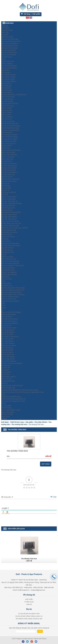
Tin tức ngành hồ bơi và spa (11, 410)
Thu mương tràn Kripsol (9, 139)
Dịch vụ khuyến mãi (8, 388)
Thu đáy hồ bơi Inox (8, 175)
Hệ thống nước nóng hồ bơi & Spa (13, 401)
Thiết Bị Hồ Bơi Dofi (8, 206)
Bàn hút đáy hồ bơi (8, 354)
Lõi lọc (3, 59)
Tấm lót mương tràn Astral (10, 128)
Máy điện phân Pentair (9, 215)
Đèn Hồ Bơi (5, 70)
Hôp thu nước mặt (7, 106)
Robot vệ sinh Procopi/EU (10, 301)
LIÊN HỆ (4, 419)
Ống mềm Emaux (7, 348)
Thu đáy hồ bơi (6, 161)
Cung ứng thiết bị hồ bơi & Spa (12, 386)
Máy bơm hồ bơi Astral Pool (11, 41)
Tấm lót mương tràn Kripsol (11, 126)
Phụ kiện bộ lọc (7, 57)
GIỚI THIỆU (5, 28)
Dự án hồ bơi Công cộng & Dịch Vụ (13, 399)
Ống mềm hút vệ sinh (9, 346)
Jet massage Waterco (9, 377)
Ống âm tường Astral (8, 199)
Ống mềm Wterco (7, 352)
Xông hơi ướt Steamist (9, 272)
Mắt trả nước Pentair (8, 152)
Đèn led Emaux (7, 86)
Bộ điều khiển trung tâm (9, 232)
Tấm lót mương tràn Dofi (10, 123)
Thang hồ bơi (6, 241)
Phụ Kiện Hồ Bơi (7, 101)
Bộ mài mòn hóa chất (9, 230)
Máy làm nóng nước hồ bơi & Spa (13, 288)
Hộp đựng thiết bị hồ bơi (10, 103)
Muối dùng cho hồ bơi (9, 259)
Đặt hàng (46, 464)
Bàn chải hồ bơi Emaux (9, 321)
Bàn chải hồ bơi (7, 317)
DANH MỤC (9, 23)
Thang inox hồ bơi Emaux (10, 243)
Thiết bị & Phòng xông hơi (10, 261)
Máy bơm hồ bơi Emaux (9, 46)
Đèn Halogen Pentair (8, 75)
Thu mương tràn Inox (8, 143)
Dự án (3, 394)
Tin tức (4, 403)
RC (2, 310)
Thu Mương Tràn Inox (29, 559)
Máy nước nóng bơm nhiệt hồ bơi (13, 290)
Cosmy (4, 308)
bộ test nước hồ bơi (8, 237)
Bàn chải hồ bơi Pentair (9, 319)
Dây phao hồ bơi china (9, 181)
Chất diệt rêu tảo (7, 250)
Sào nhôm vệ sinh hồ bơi (10, 337)
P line (3, 306)
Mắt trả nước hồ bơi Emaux (11, 150)
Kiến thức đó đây (7, 414)
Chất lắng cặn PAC (8, 252)
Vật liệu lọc (5, 239)
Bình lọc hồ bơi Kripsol (9, 66)
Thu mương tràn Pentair (9, 137)
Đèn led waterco (7, 92)
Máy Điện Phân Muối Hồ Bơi (11, 212)
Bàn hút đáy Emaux (8, 359)
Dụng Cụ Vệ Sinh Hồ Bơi (10, 297)
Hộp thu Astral (6, 115)
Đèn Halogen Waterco (9, 81)
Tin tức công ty (6, 408)
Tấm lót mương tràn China (10, 130)
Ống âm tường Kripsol (9, 197)
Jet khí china (6, 374)
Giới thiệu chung (7, 30)
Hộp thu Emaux (7, 110)
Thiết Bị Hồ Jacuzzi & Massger (12, 363)
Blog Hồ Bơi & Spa (8, 412)
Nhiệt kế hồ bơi (6, 235)
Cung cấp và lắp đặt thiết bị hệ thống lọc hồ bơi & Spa (20, 390)
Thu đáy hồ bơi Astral (9, 170)
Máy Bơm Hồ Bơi (7, 37)
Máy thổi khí (5, 277)
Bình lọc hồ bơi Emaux (9, 68)
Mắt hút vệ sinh (6, 146)
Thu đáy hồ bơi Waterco (9, 172)
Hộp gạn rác (5, 190)
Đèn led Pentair (7, 90)
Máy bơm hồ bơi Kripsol (9, 48)
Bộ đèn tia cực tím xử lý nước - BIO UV (15, 228)
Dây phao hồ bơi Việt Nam (10, 179)
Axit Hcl (4, 254)
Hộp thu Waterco (7, 117)
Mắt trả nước (6, 148)
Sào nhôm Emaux (7, 341)
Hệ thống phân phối (8, 381)
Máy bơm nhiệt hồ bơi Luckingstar (13, 294)
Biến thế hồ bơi (6, 119)
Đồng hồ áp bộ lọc (8, 61)
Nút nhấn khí (6, 368)
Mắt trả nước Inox (7, 159)
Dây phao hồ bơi (7, 177)
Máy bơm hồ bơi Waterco (10, 44)
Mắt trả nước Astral (8, 157)
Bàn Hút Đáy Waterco (9, 361)
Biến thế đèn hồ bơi (8, 97)
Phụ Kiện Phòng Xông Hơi (10, 263)
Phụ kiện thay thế (7, 99)
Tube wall (4, 195)
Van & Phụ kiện (7, 279)
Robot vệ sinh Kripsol (9, 314)
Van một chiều (6, 283)
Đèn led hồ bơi (6, 83)
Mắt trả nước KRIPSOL (9, 155)
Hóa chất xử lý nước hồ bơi (11, 246)
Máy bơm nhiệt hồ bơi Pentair (11, 292)
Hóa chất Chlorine (7, 248)
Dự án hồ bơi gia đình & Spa (11, 397)
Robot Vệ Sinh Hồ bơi (9, 299)
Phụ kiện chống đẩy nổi (9, 201)
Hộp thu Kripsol (7, 112)
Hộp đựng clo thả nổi (8, 192)
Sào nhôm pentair (7, 339)
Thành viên (5, 32)
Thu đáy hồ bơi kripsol (9, 168)
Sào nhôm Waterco (8, 343)
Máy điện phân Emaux (9, 219)
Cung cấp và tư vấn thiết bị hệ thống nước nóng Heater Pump (22, 392)
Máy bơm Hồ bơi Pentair (10, 39)
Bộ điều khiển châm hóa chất (11, 223)
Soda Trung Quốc (7, 257)
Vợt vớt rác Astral (7, 334)
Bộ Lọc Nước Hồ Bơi (8, 50)
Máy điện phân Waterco (9, 217)
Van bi (3, 281)
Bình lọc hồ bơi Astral (9, 55)
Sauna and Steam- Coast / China (13, 266)
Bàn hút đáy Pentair (8, 357)
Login (53, 497)
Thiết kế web (37, 639)
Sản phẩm (5, 35)
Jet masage (5, 370)
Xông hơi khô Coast (8, 270)
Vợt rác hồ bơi (6, 326)
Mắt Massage (6, 186)
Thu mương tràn (7, 132)
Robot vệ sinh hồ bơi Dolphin (11, 312)
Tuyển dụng (5, 417)
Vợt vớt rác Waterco (8, 332)
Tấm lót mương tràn (8, 121)
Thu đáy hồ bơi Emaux (9, 166)
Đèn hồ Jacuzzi (7, 379)
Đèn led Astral (6, 88)
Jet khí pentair (6, 372)
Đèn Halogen (6, 72)
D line (3, 303)
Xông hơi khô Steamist (9, 274)
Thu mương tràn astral (9, 141)
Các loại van (5, 183)
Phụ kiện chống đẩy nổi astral (11, 203)
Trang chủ (5, 26)
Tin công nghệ (6, 405)
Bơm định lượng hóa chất (10, 226)
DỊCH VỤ (4, 383)
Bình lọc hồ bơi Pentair (9, 52)
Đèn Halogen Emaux (8, 77)
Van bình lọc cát (7, 286)
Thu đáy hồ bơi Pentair (9, 163)
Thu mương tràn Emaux (9, 135)
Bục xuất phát (6, 188)
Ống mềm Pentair (7, 350)
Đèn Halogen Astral (8, 79)
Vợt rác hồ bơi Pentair (9, 328)
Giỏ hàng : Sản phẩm (31, 14)
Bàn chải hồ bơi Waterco (10, 323)
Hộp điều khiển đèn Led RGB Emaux (14, 95)
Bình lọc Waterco (7, 64)
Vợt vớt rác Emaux (8, 330)
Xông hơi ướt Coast (8, 268)
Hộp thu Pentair (7, 108)
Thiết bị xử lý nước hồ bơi (10, 221)
